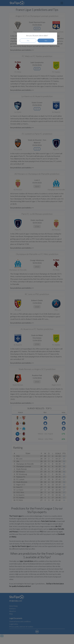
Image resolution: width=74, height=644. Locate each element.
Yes (46, 40)
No (28, 40)
